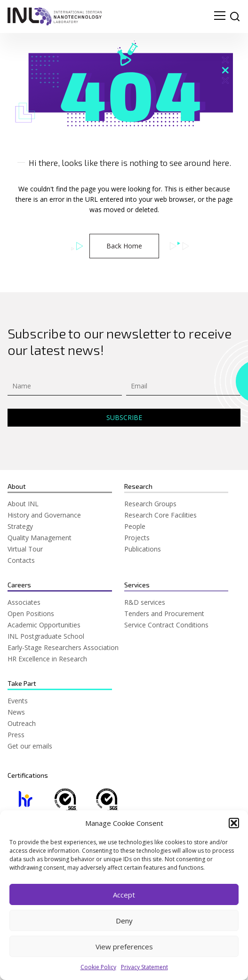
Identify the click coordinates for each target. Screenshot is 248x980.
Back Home (124, 246)
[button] (234, 824)
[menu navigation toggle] (220, 16)
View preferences (124, 947)
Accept (124, 895)
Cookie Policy (98, 968)
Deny (124, 921)
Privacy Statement (144, 968)
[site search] (235, 16)
